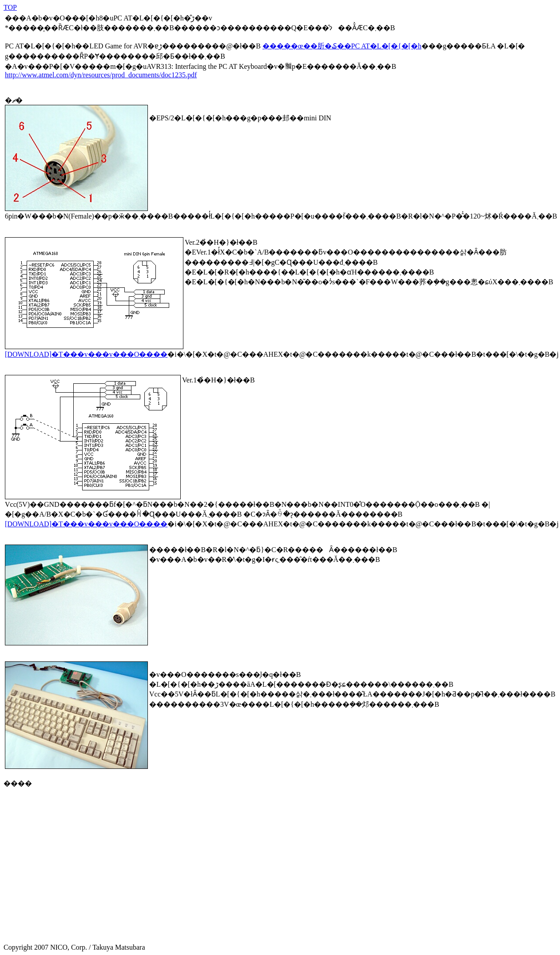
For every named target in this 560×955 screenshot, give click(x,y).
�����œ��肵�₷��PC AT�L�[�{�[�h (342, 46)
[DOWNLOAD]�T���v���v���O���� (86, 354)
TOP (10, 7)
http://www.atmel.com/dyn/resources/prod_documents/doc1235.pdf (101, 75)
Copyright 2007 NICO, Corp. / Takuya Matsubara (98, 944)
